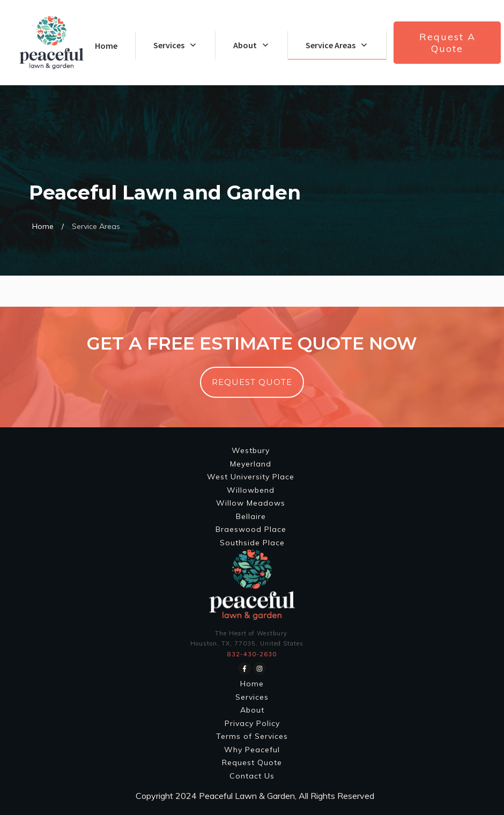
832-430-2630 (252, 654)
